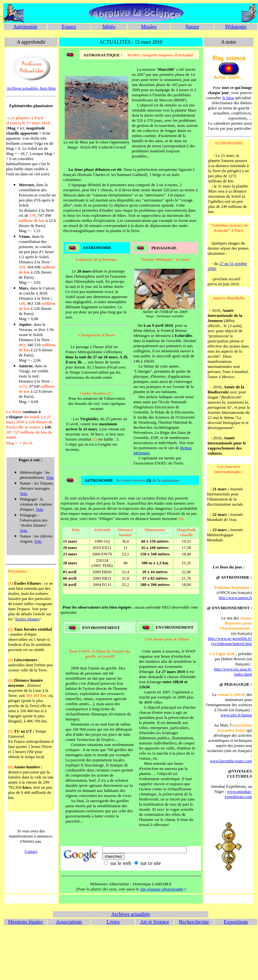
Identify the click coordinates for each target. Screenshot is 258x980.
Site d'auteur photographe (162, 889)
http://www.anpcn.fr (235, 598)
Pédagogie (236, 27)
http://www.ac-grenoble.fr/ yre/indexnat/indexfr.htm (230, 641)
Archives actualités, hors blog (31, 88)
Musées (149, 27)
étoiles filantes (28, 619)
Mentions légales (25, 922)
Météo (109, 27)
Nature (192, 27)
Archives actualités (131, 914)
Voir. (50, 477)
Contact (31, 851)
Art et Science (155, 922)
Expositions (236, 922)
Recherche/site (194, 922)
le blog (228, 98)
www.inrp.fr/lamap (236, 715)
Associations (69, 922)
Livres (113, 922)
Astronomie (25, 27)
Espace (69, 27)
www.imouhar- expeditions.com (238, 794)
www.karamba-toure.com (231, 761)
